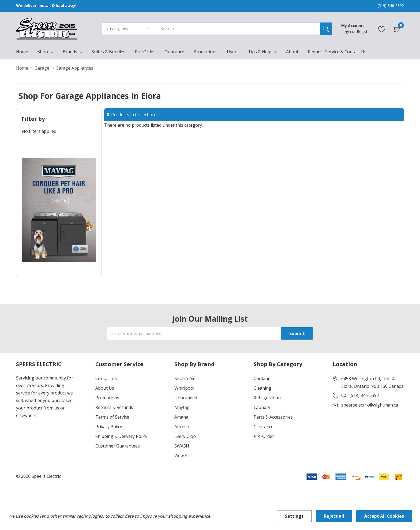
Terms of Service (112, 417)
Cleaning (262, 388)
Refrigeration (267, 398)
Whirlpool (184, 388)
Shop (43, 52)
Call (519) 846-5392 (360, 395)
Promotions (107, 398)
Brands (70, 52)
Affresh (182, 427)
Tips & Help (260, 52)
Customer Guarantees (118, 446)
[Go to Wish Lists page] (382, 29)
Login (347, 31)
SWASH (182, 446)
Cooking (262, 378)
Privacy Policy (109, 427)
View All (182, 456)
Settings (294, 516)
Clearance (264, 427)
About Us (105, 388)
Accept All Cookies (384, 516)
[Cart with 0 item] (396, 29)
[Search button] (326, 29)
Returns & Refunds (114, 407)
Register (364, 31)
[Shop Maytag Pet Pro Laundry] (59, 210)
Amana (181, 417)
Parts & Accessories (273, 417)
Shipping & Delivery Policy (121, 436)
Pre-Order (264, 436)
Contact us (106, 378)
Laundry (262, 407)
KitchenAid (185, 378)
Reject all (334, 516)
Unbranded (186, 398)
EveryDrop (185, 436)
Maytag (182, 407)
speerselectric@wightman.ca (370, 405)
